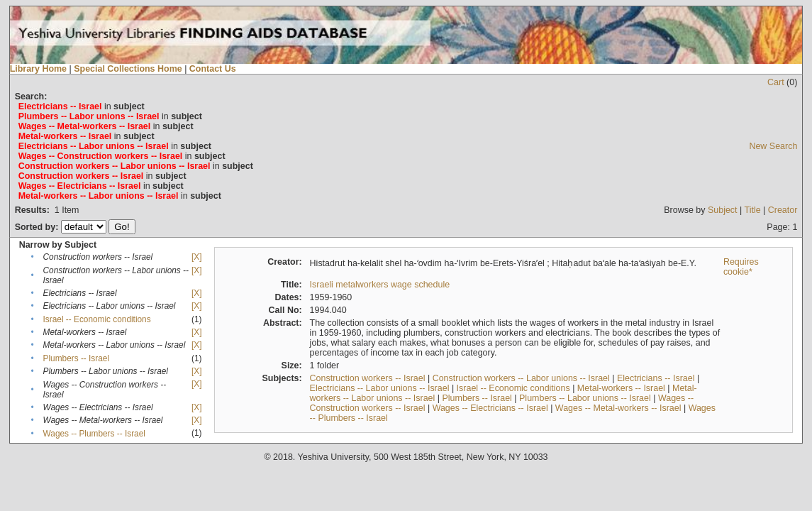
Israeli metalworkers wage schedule (380, 285)
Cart (776, 82)
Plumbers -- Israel (76, 358)
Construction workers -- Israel (368, 378)
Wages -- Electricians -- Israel (490, 408)
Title (753, 210)
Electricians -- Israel (656, 378)
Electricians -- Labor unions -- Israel (380, 388)
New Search (773, 146)
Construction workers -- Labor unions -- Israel (521, 378)
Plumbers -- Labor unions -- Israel (585, 398)
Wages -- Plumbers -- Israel (94, 434)
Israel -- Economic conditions (97, 319)
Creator (783, 210)
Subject (723, 210)
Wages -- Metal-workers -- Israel (618, 408)
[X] (196, 257)
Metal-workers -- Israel (621, 388)
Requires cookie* (741, 267)
